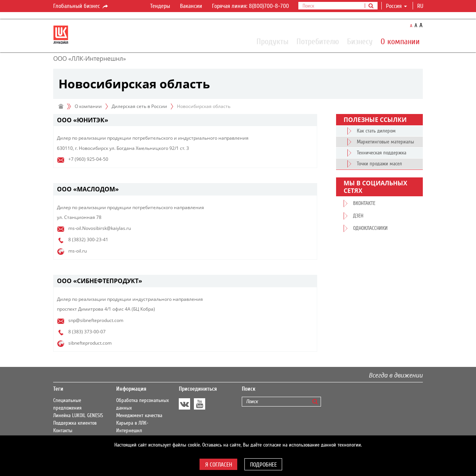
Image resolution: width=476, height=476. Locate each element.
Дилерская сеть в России (139, 106)
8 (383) (76, 332)
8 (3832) (77, 240)
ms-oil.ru (78, 251)
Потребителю (318, 41)
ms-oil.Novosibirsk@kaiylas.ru (100, 228)
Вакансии (191, 6)
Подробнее (263, 465)
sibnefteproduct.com (90, 343)
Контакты (63, 431)
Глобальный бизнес (81, 6)
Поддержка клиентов (75, 423)
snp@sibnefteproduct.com (96, 320)
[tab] (185, 120)
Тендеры (160, 6)
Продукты (273, 41)
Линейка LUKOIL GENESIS (78, 416)
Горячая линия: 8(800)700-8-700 (250, 6)
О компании (400, 41)
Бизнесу (360, 41)
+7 (71, 159)
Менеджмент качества (139, 416)
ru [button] (421, 6)
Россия (396, 6)
